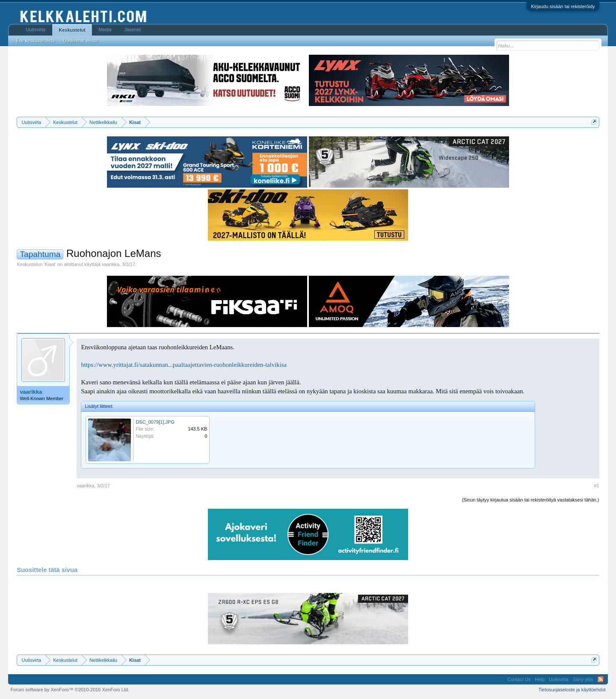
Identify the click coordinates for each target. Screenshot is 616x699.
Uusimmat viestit (81, 41)
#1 (596, 486)
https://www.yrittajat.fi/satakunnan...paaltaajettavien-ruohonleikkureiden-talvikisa (184, 365)
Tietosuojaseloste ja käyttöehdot (572, 690)
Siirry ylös (583, 679)
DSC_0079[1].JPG (155, 422)
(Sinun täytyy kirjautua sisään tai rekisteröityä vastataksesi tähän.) (531, 500)
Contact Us (519, 679)
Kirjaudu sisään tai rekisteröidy (563, 6)
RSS (601, 679)
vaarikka (111, 264)
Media (105, 29)
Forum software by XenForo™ (70, 690)
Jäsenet (133, 29)
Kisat (50, 264)
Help (540, 679)
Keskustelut (72, 30)
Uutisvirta (36, 29)
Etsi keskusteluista (35, 41)
